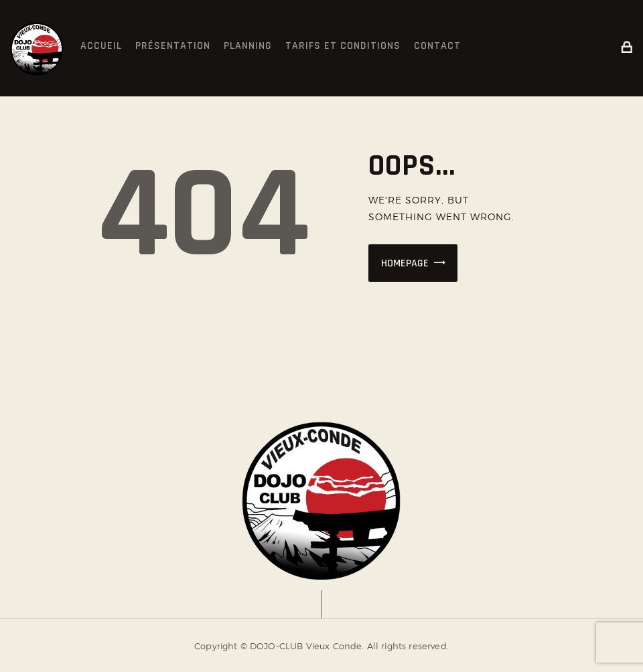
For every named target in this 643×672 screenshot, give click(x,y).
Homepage (405, 263)
